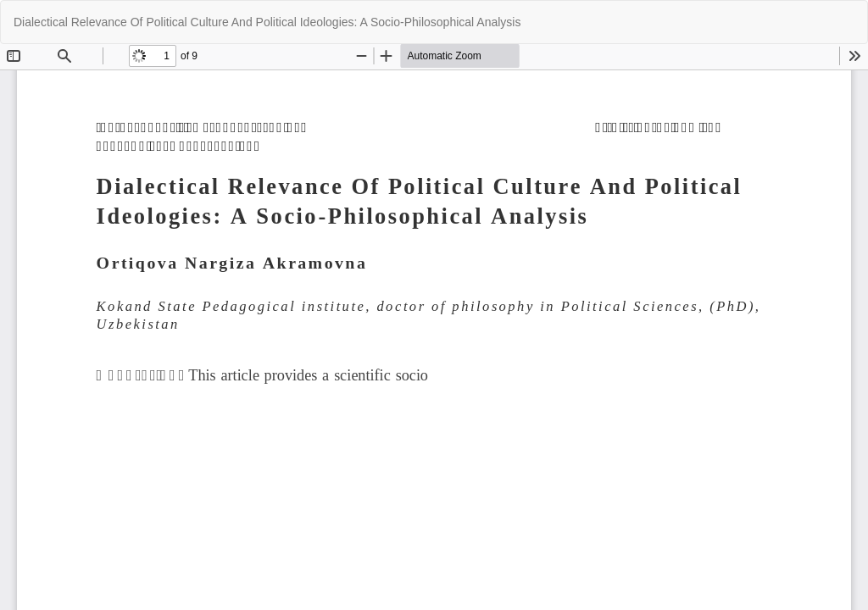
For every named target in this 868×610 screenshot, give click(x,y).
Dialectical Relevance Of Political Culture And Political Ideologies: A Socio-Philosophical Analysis (267, 22)
